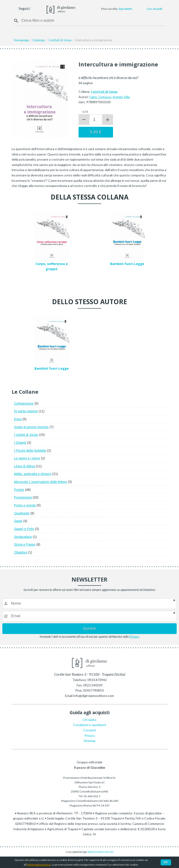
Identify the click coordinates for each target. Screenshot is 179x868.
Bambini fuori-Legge (127, 264)
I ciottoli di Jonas (26, 435)
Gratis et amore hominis (31, 427)
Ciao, (154, 9)
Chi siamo (89, 720)
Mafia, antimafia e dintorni (33, 474)
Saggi (18, 521)
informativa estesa (39, 865)
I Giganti (20, 443)
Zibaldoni (21, 552)
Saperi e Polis (24, 529)
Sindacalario (23, 537)
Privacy (134, 636)
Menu (7, 9)
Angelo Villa (121, 97)
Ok (166, 862)
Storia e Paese (25, 544)
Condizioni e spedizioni (90, 725)
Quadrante (22, 513)
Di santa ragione (26, 411)
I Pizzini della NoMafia (30, 451)
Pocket (19, 490)
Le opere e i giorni (27, 458)
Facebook (34, 9)
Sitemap (90, 741)
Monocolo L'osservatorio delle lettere (41, 482)
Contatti (89, 730)
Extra (18, 419)
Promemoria (23, 497)
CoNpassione (24, 403)
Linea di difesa (24, 466)
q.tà (85, 111)
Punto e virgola (25, 505)
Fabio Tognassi (100, 97)
